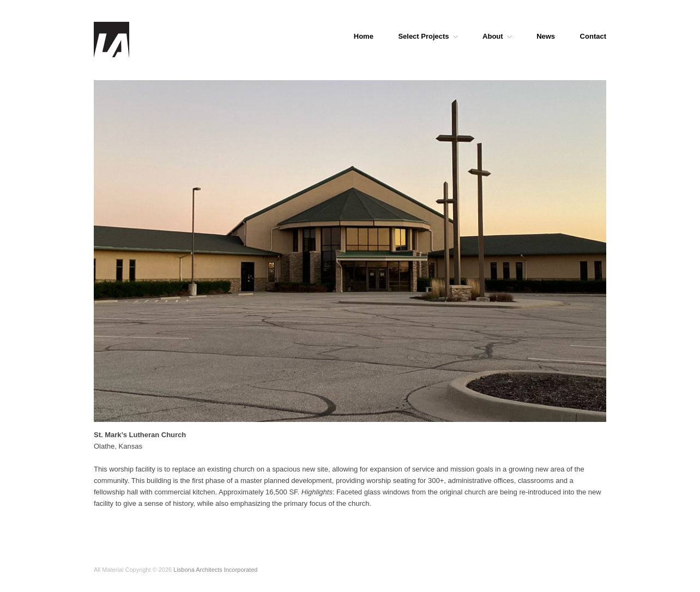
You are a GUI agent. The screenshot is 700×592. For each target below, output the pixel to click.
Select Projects (428, 36)
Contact (593, 36)
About (497, 36)
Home (364, 36)
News (546, 36)
